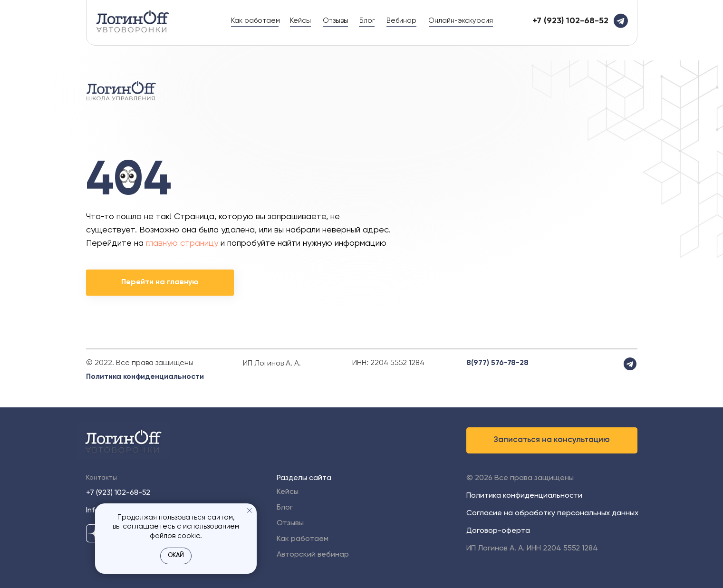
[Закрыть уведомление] (250, 511)
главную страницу (182, 243)
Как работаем (255, 21)
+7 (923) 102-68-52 (118, 493)
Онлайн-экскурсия (461, 21)
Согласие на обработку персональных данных (552, 513)
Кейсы (300, 21)
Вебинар (401, 21)
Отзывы (336, 21)
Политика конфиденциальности (145, 377)
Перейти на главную (160, 282)
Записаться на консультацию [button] (552, 440)
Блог (367, 21)
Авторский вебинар (313, 555)
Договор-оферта (498, 531)
